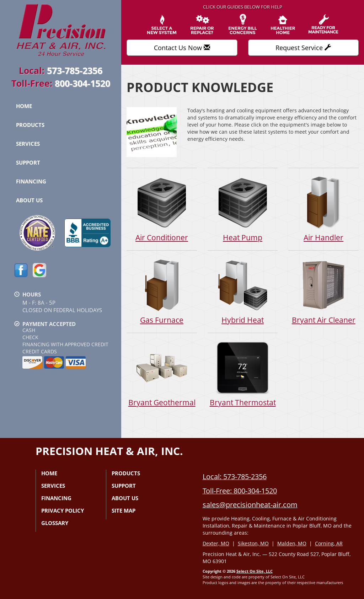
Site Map (124, 510)
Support (28, 162)
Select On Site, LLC (255, 571)
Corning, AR (329, 543)
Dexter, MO (216, 543)
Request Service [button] (303, 48)
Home (24, 106)
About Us (29, 200)
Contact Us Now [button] (182, 48)
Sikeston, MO (253, 543)
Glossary (55, 523)
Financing (31, 181)
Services (28, 144)
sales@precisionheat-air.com (250, 505)
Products (30, 125)
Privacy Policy (63, 510)
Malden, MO (292, 543)
